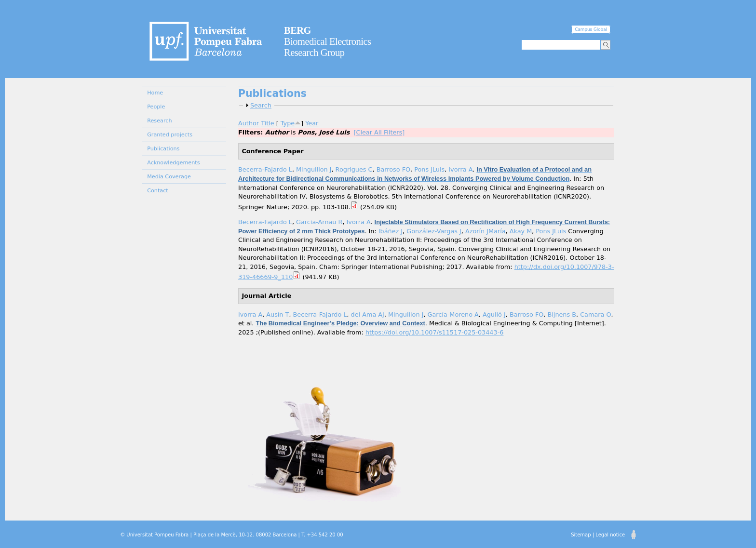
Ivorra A (460, 169)
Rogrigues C (354, 169)
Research (159, 121)
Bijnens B (562, 314)
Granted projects (170, 135)
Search (261, 105)
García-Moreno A (453, 314)
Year (312, 123)
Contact (158, 191)
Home (155, 93)
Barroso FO (393, 169)
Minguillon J (314, 169)
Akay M (521, 231)
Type (288, 123)
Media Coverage (169, 177)
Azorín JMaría (486, 231)
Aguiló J (494, 314)
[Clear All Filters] (379, 132)
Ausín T (277, 314)
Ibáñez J (391, 231)
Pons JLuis (429, 169)
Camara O (595, 314)
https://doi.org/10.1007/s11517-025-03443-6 (434, 332)
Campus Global (591, 29)
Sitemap (581, 535)
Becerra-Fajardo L (265, 169)
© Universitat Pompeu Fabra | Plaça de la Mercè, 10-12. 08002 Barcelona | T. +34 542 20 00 (231, 535)
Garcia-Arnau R (319, 222)
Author (249, 123)
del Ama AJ (368, 314)
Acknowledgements (173, 163)
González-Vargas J (434, 231)
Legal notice (610, 535)
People (156, 107)
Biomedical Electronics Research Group (328, 41)
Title (267, 123)
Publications (163, 149)
